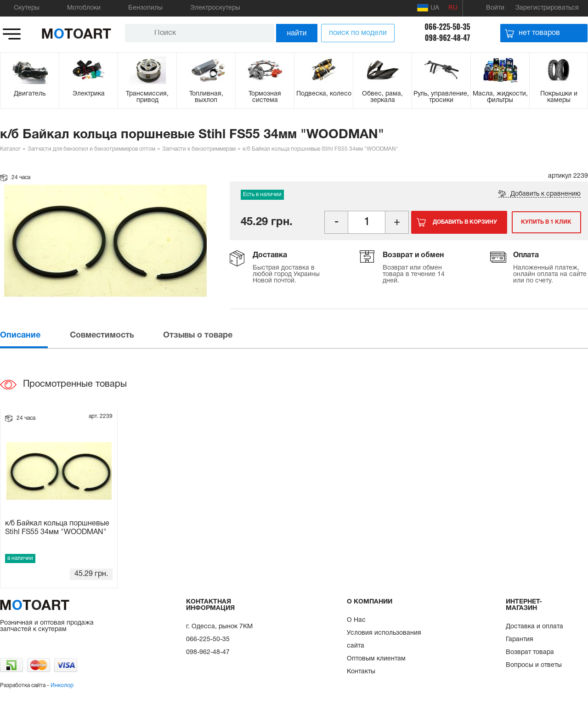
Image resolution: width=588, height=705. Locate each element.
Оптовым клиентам (376, 659)
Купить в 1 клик (546, 222)
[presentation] (34, 336)
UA (428, 8)
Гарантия (520, 640)
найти (297, 33)
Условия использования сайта (384, 640)
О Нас (356, 620)
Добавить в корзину (465, 222)
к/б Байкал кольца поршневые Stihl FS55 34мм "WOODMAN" (57, 528)
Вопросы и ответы (534, 665)
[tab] (34, 336)
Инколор (62, 685)
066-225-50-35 (447, 27)
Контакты (361, 672)
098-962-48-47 (448, 38)
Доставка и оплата (534, 627)
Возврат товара (530, 652)
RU (453, 8)
